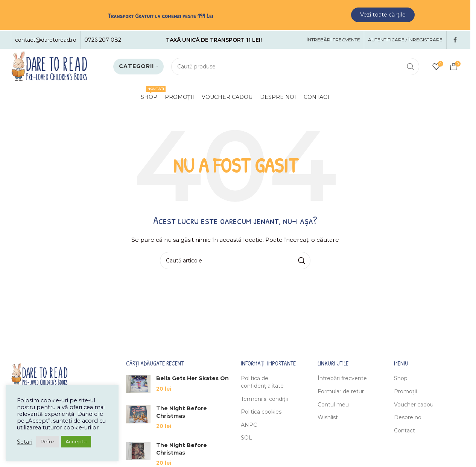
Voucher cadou (414, 404)
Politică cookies (261, 411)
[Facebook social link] (455, 38)
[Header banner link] (235, 15)
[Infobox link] (46, 38)
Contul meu (333, 404)
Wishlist (328, 417)
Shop (401, 378)
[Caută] (299, 64)
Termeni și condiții (264, 398)
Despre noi (408, 417)
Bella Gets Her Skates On (192, 378)
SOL (246, 437)
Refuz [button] (48, 441)
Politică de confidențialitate (262, 381)
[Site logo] (52, 64)
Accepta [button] (76, 441)
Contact (405, 430)
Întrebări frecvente (342, 378)
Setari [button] (25, 442)
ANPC (249, 424)
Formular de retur (341, 391)
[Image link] (39, 373)
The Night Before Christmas (182, 411)
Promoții (405, 391)
